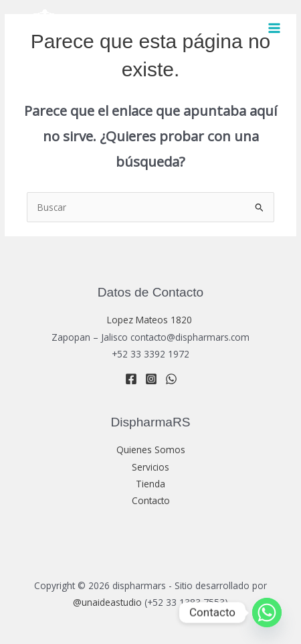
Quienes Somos (151, 450)
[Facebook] (131, 379)
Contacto (151, 500)
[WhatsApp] (171, 379)
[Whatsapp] (267, 613)
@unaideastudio (107, 602)
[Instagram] (151, 379)
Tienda (150, 484)
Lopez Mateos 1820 (151, 320)
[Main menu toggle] (275, 28)
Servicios (150, 467)
